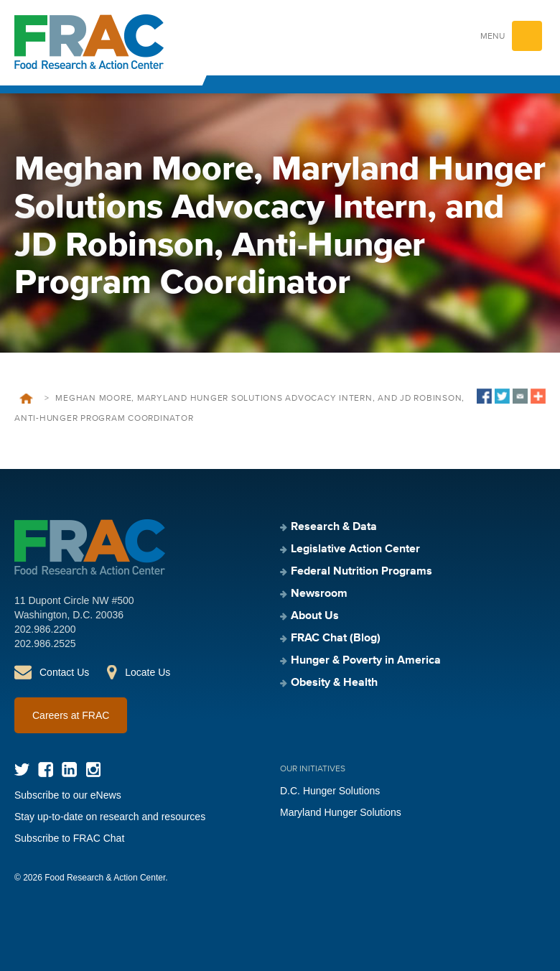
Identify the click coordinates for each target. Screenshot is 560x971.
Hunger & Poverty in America (366, 661)
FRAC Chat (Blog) (336, 638)
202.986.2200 (45, 629)
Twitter (22, 770)
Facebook (46, 770)
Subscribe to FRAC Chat (69, 838)
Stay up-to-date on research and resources (110, 817)
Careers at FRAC (71, 715)
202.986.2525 (45, 644)
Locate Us (148, 672)
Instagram (93, 770)
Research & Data (334, 527)
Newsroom (319, 594)
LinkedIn (69, 770)
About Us (315, 616)
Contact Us (64, 672)
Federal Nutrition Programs (361, 572)
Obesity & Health (334, 683)
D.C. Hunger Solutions (330, 791)
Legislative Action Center (355, 549)
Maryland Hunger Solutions (341, 812)
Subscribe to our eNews (68, 795)
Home (26, 399)
